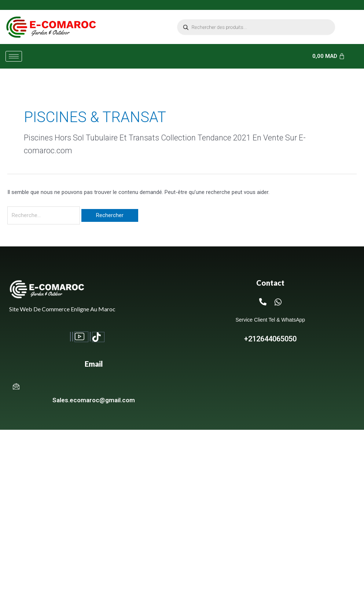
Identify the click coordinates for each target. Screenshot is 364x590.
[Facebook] (70, 337)
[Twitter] (90, 337)
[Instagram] (73, 337)
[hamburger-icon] (14, 56)
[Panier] (329, 56)
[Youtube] (81, 337)
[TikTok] (98, 337)
